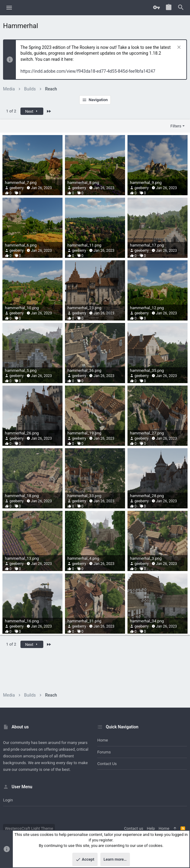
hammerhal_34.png (147, 621)
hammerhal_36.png (84, 370)
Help (151, 828)
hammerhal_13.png (22, 558)
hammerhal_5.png (21, 370)
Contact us (107, 764)
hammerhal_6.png (21, 245)
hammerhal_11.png (84, 245)
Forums (104, 752)
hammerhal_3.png (146, 558)
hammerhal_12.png (147, 308)
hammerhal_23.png (84, 308)
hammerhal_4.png (83, 558)
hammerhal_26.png (22, 433)
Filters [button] (176, 126)
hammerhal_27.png (147, 433)
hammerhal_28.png (147, 496)
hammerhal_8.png (83, 183)
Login (8, 800)
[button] (9, 8)
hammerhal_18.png (22, 496)
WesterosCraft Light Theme (29, 828)
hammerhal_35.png (147, 370)
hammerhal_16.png (22, 621)
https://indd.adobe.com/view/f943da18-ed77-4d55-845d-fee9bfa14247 (88, 71)
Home (103, 740)
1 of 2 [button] (11, 111)
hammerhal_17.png (147, 245)
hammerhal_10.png (22, 308)
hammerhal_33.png (84, 496)
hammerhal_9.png (146, 183)
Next (32, 111)
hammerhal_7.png (21, 183)
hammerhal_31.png (84, 621)
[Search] (181, 8)
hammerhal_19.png (84, 433)
